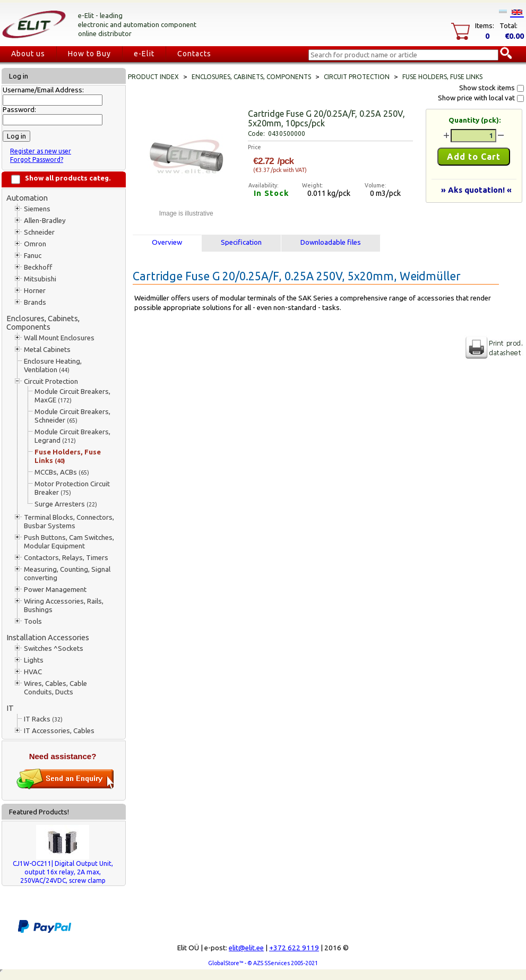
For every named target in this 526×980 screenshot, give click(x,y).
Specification (241, 242)
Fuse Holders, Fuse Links (68, 456)
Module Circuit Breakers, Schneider (72, 416)
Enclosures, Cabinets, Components (43, 323)
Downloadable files (331, 242)
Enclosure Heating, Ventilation (53, 366)
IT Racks (43, 719)
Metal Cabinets (47, 350)
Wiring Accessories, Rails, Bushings (64, 605)
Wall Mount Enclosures (59, 338)
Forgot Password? (37, 160)
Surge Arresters (66, 504)
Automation (27, 198)
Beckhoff (38, 267)
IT (10, 708)
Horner (35, 291)
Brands (35, 302)
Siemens (37, 209)
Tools (33, 621)
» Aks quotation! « (476, 190)
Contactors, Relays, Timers (66, 558)
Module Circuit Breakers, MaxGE (72, 396)
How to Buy (89, 54)
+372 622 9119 (294, 948)
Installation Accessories (48, 637)
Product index (153, 77)
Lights (34, 660)
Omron (35, 244)
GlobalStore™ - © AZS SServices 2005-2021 (263, 963)
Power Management (55, 590)
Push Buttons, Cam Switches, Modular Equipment (69, 542)
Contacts (194, 54)
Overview (167, 242)
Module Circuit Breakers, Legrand (72, 436)
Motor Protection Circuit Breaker (72, 488)
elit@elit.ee (246, 948)
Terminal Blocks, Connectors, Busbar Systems (69, 522)
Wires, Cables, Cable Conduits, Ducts (55, 688)
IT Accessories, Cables (59, 731)
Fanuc (33, 256)
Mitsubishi (40, 279)
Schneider (39, 232)
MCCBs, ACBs (62, 472)
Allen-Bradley (45, 221)
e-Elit (144, 54)
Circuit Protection (51, 381)
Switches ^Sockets (54, 648)
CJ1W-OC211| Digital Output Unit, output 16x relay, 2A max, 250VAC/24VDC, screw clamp (63, 872)
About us (28, 54)
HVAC (33, 672)
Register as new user (41, 151)
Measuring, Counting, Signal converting (67, 574)
